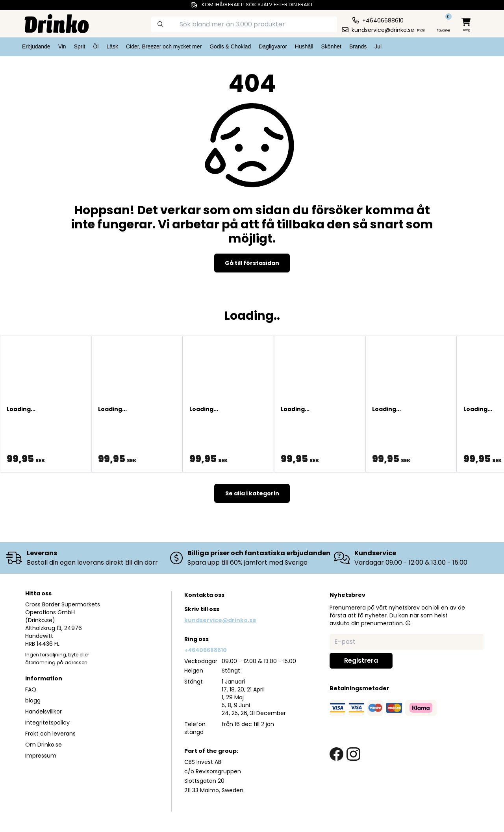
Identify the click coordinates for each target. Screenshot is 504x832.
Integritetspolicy (47, 723)
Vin (62, 46)
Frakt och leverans (50, 734)
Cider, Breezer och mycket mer (164, 46)
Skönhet (331, 46)
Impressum (41, 756)
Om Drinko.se (44, 745)
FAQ (31, 689)
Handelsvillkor (44, 712)
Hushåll (304, 46)
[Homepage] (50, 23)
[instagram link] (353, 754)
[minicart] (467, 25)
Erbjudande (36, 46)
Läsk (112, 46)
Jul (378, 46)
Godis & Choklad (230, 46)
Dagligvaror (273, 46)
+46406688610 (206, 650)
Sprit (80, 46)
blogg (33, 700)
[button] (408, 623)
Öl (96, 46)
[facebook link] (336, 754)
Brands (358, 46)
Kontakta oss (204, 595)
